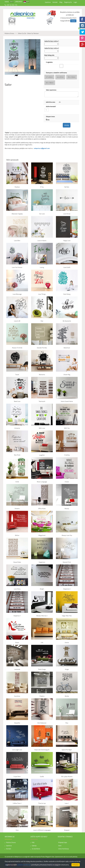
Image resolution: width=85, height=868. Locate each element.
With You (67, 428)
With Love (42, 428)
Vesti (60, 846)
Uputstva (48, 2)
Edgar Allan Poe (67, 616)
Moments (42, 375)
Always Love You (67, 535)
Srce (17, 830)
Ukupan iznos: (50, 117)
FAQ (33, 843)
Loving (42, 268)
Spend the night (67, 750)
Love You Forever (17, 268)
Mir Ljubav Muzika (67, 777)
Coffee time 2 (17, 803)
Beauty (67, 509)
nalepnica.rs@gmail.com (42, 148)
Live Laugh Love (17, 750)
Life (42, 643)
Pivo (67, 723)
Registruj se (68, 2)
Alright (42, 589)
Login (75, 2)
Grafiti (42, 777)
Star (42, 321)
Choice (67, 482)
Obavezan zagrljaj (17, 214)
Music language (42, 482)
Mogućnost (42, 535)
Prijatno (42, 696)
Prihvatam (76, 865)
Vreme (67, 643)
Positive (17, 187)
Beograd (67, 830)
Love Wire (17, 241)
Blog (61, 2)
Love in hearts (42, 241)
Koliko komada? (51, 106)
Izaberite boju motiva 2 (52, 48)
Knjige (67, 669)
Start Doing (67, 294)
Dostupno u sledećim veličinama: (57, 73)
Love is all (17, 321)
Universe (17, 428)
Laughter (42, 455)
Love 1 (67, 803)
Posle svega (42, 669)
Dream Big (67, 375)
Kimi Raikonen (42, 723)
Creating (67, 455)
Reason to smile (17, 348)
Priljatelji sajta (63, 843)
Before (17, 535)
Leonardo (17, 669)
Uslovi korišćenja (63, 849)
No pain (67, 187)
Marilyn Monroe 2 (42, 616)
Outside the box (42, 348)
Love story (17, 589)
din (11, 1)
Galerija (34, 846)
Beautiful (17, 723)
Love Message (17, 294)
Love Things (42, 294)
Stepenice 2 (67, 589)
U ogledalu (49, 62)
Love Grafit (67, 268)
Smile (17, 482)
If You (42, 187)
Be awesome (67, 321)
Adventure (67, 348)
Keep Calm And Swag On (42, 750)
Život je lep (42, 803)
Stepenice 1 (17, 616)
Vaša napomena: (51, 90)
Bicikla (67, 696)
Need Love (17, 401)
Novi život (17, 455)
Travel (17, 375)
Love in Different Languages (42, 830)
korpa (73, 21)
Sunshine (17, 696)
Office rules (42, 509)
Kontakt (55, 2)
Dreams (17, 509)
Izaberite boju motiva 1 (52, 41)
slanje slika (31, 18)
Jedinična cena (51, 102)
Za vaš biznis (36, 849)
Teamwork (42, 401)
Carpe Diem (17, 777)
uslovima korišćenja (24, 865)
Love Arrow (67, 214)
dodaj (67, 125)
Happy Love (67, 241)
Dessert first (67, 562)
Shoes (17, 643)
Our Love (42, 214)
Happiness (42, 562)
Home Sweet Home (67, 401)
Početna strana (11, 843)
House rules (17, 562)
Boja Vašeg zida (49, 55)
